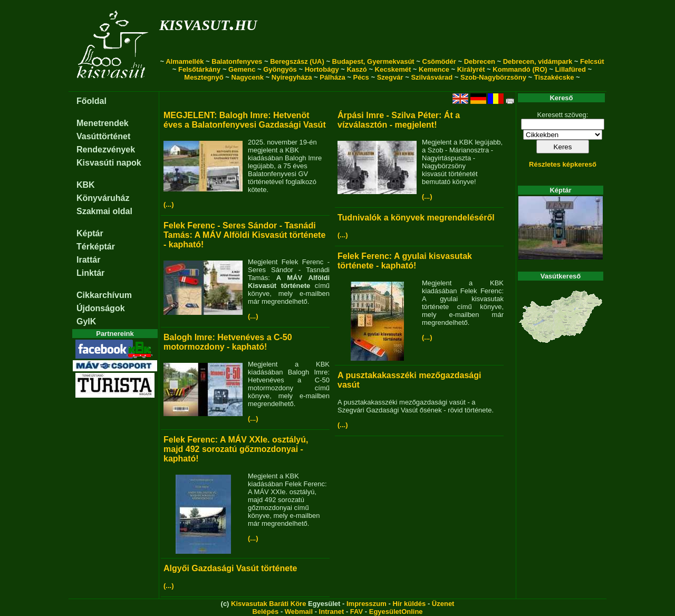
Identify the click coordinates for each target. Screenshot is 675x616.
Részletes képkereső (563, 164)
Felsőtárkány (199, 69)
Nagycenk (248, 77)
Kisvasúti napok (109, 163)
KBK (86, 185)
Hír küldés (409, 604)
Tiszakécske (554, 77)
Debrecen (480, 61)
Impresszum (367, 604)
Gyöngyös (280, 69)
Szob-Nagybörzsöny (493, 77)
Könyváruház (103, 198)
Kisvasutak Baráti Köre (268, 604)
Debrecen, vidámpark (538, 61)
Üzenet (443, 604)
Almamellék (185, 61)
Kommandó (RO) (520, 69)
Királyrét (471, 69)
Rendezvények (106, 150)
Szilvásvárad (432, 77)
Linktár (90, 273)
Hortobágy (322, 69)
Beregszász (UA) (297, 61)
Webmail (299, 612)
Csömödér (439, 61)
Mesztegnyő (204, 77)
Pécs (361, 77)
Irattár (88, 260)
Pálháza (332, 77)
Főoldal (91, 101)
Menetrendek (103, 123)
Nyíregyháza (292, 77)
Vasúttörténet (103, 136)
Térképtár (96, 247)
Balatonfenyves (237, 61)
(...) (169, 204)
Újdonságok (101, 308)
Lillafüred (570, 69)
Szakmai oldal (104, 211)
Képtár (90, 233)
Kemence (434, 69)
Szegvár (390, 77)
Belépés (265, 612)
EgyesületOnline (396, 612)
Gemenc (242, 69)
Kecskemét (393, 69)
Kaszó (356, 69)
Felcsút (592, 61)
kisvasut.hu (208, 23)
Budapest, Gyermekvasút (373, 61)
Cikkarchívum (104, 295)
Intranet (332, 612)
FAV (356, 612)
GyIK (86, 321)
